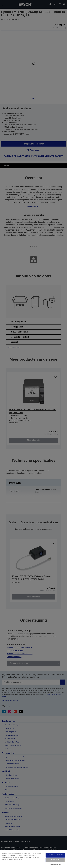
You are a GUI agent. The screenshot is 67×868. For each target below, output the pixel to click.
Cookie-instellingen (55, 864)
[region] (33, 859)
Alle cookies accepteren (55, 855)
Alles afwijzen (55, 860)
